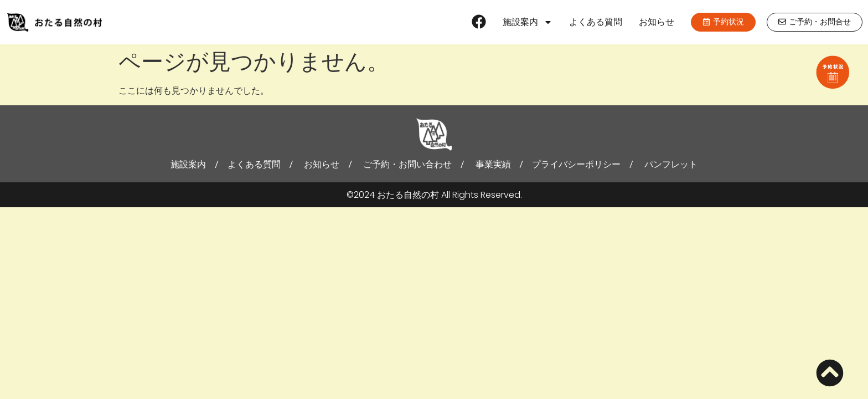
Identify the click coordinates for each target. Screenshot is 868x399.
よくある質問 (596, 22)
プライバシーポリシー (576, 164)
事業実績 (493, 164)
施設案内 (528, 22)
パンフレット (671, 164)
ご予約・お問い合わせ (407, 164)
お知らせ (657, 22)
